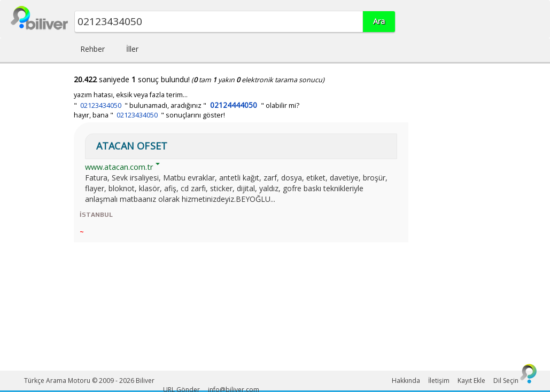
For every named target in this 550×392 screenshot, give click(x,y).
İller (132, 49)
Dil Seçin (506, 381)
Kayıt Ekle (471, 381)
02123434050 (101, 105)
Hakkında (406, 381)
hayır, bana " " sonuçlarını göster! (149, 115)
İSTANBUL (96, 215)
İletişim (439, 381)
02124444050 (234, 105)
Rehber (92, 49)
